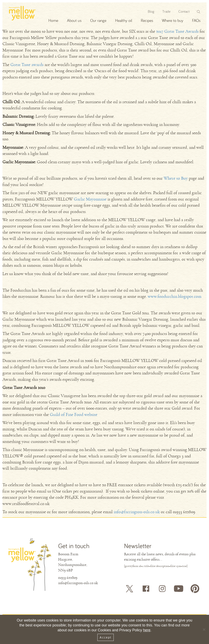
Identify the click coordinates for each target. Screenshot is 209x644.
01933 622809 (68, 578)
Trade (166, 11)
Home (53, 20)
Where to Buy (176, 178)
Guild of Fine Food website (74, 415)
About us (74, 20)
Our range (98, 20)
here (147, 630)
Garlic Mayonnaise (90, 199)
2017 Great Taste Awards (177, 31)
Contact (184, 11)
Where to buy (173, 20)
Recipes (147, 20)
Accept (105, 637)
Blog (151, 11)
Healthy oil (124, 20)
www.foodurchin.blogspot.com (175, 296)
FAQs (196, 20)
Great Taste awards (27, 65)
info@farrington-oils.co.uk (137, 512)
